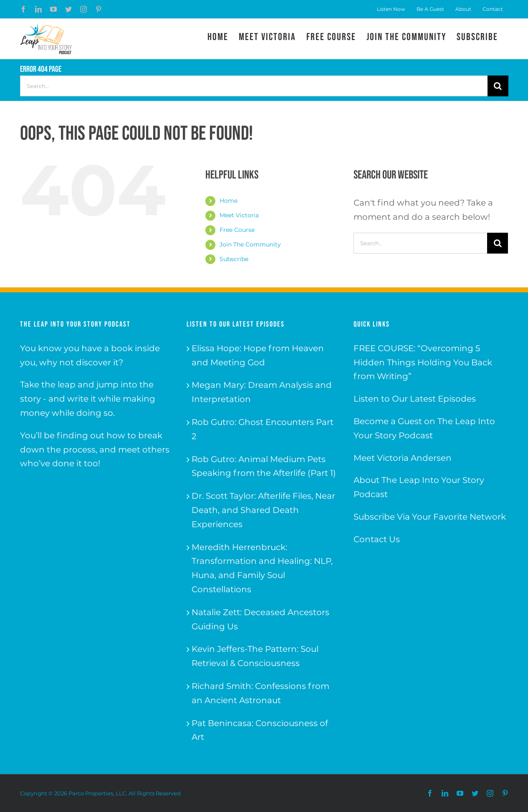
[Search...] (254, 86)
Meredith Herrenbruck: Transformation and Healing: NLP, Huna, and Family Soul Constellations (262, 568)
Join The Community (250, 244)
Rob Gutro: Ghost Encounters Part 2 (263, 429)
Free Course (237, 230)
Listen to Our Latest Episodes (415, 399)
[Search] (498, 86)
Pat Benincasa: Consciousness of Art (260, 730)
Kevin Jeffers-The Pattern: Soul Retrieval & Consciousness (255, 656)
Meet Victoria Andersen (403, 458)
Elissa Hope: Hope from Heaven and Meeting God (258, 355)
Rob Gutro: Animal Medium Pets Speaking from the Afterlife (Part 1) (264, 466)
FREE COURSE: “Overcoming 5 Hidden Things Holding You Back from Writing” (423, 362)
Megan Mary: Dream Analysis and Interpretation (262, 392)
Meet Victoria (239, 215)
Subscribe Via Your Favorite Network (430, 517)
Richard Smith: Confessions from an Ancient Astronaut (260, 693)
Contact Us (377, 539)
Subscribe (234, 259)
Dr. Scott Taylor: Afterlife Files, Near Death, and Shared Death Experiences (263, 510)
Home (229, 201)
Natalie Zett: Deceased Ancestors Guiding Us (260, 619)
